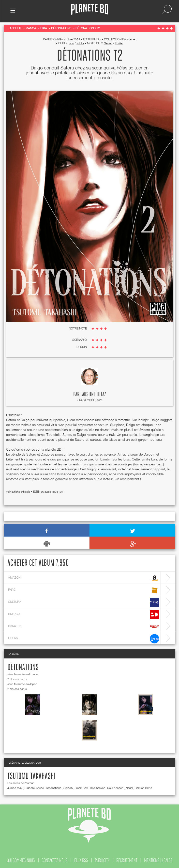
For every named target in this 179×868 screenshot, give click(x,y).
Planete (90, 9)
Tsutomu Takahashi (31, 776)
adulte (80, 43)
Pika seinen (129, 39)
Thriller (119, 43)
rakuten (84, 627)
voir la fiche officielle (19, 492)
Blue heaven (97, 788)
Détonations (23, 668)
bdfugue (84, 614)
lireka (84, 639)
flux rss (81, 860)
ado (72, 43)
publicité (102, 860)
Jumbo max (15, 788)
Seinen (108, 43)
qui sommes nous (21, 860)
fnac (84, 590)
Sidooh (68, 788)
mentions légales (158, 860)
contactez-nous (55, 860)
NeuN (129, 788)
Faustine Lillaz (93, 394)
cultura (84, 602)
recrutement (127, 860)
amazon (84, 578)
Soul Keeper (115, 788)
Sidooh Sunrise (34, 788)
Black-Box (81, 788)
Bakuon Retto (143, 788)
